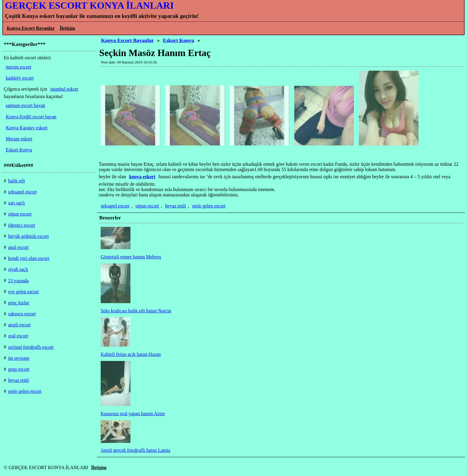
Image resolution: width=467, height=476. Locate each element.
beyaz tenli (176, 206)
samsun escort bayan (25, 105)
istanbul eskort (64, 89)
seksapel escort (115, 206)
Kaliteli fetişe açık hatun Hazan (131, 354)
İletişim (67, 28)
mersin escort (18, 67)
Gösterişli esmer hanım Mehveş (131, 257)
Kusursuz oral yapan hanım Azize (133, 414)
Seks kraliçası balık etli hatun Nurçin (136, 311)
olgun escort (147, 206)
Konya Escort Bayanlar (31, 28)
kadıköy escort (20, 78)
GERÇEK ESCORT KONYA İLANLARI (89, 5)
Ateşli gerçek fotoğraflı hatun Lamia (136, 450)
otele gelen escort (209, 206)
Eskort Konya (179, 40)
